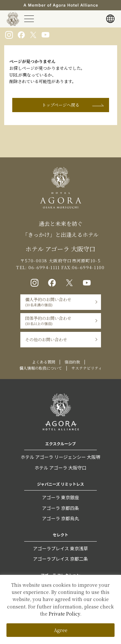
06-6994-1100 (88, 267)
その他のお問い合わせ (46, 339)
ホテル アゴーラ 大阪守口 (60, 468)
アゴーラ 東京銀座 (60, 497)
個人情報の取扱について (41, 368)
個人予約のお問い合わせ (48, 302)
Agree (61, 630)
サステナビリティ (87, 368)
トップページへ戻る (61, 105)
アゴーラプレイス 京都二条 (60, 559)
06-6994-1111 (44, 267)
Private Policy (64, 614)
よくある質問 (44, 362)
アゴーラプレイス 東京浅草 (60, 548)
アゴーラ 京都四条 (60, 508)
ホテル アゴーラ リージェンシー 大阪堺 (60, 457)
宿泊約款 (72, 362)
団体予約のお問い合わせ (48, 321)
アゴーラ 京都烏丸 (60, 518)
